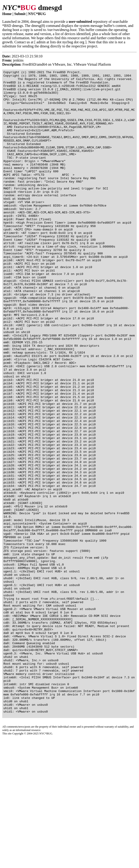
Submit (20, 14)
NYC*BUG (37, 14)
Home (7, 14)
